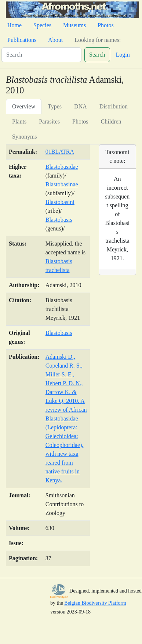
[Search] (41, 55)
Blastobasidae (62, 167)
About (55, 40)
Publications (22, 40)
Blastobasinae (62, 184)
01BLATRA (60, 152)
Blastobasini (60, 202)
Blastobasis (59, 220)
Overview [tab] (24, 106)
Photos (106, 25)
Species (42, 25)
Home (14, 25)
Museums (74, 25)
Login (123, 55)
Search (97, 55)
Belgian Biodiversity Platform (95, 603)
